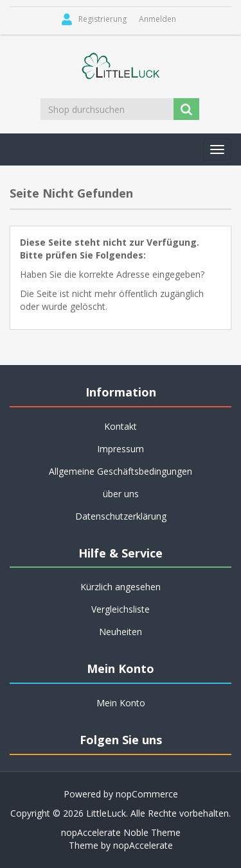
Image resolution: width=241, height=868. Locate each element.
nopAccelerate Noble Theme (121, 832)
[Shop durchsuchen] (108, 109)
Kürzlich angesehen (121, 587)
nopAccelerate (143, 845)
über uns (121, 494)
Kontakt (121, 426)
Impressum (121, 449)
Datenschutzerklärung (121, 516)
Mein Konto (121, 703)
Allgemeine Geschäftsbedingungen (121, 471)
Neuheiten (121, 632)
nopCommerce (147, 794)
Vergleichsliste (121, 609)
